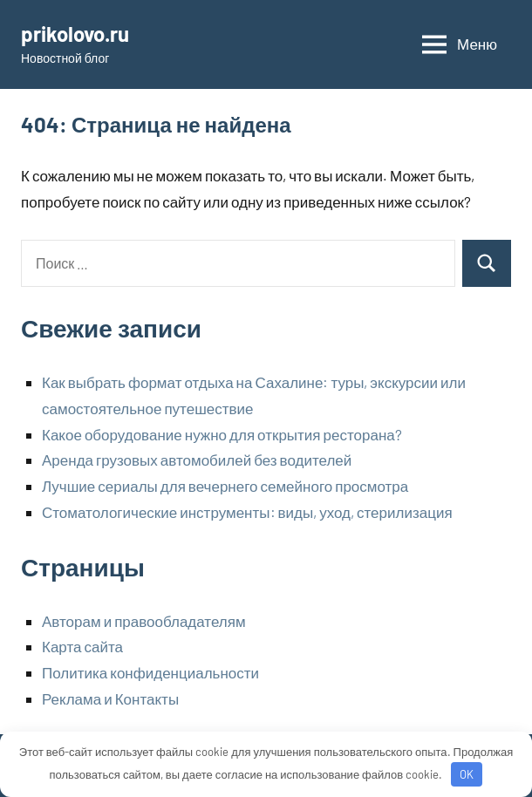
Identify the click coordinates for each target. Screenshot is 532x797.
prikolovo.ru (75, 34)
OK (467, 774)
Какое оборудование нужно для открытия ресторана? (222, 434)
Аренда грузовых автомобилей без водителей (197, 460)
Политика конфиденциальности (150, 672)
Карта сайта (82, 646)
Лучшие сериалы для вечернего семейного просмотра (225, 486)
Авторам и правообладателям (144, 621)
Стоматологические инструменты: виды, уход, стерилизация (247, 512)
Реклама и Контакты (110, 698)
